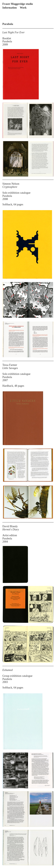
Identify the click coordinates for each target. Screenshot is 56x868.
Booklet (7, 38)
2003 (5, 682)
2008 (5, 199)
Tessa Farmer (10, 365)
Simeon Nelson (11, 184)
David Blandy (10, 526)
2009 (5, 45)
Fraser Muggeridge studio (18, 4)
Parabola (7, 41)
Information (10, 8)
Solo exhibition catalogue (16, 193)
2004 (5, 542)
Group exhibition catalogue (17, 676)
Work (23, 8)
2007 (5, 380)
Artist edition (10, 535)
